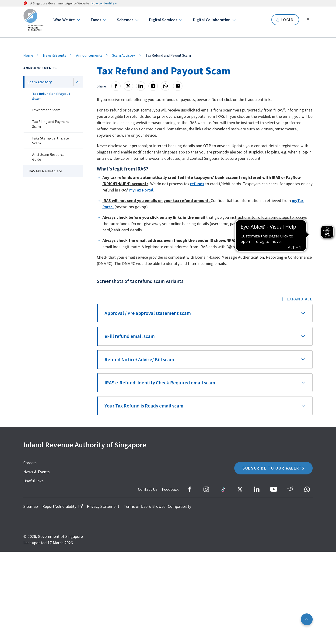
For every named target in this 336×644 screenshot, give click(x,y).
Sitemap (31, 506)
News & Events (55, 55)
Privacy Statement (103, 506)
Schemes (125, 20)
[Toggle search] (308, 19)
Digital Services (163, 20)
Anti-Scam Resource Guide (48, 157)
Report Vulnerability (62, 506)
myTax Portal (141, 190)
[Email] (178, 86)
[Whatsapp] (165, 86)
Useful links (33, 481)
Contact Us (148, 489)
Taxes (96, 20)
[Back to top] (307, 619)
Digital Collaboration (212, 20)
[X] (128, 86)
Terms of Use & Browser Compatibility (157, 506)
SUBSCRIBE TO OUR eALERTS (273, 468)
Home (28, 55)
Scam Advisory (124, 55)
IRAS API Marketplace (45, 171)
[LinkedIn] (141, 86)
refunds (197, 184)
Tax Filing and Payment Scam (51, 124)
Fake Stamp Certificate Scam (51, 141)
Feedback (170, 489)
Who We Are (64, 20)
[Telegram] (153, 86)
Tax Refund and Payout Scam (51, 96)
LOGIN (285, 20)
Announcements (89, 55)
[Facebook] (116, 86)
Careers (30, 463)
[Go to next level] (78, 20)
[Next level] (78, 82)
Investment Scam (46, 110)
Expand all (300, 299)
